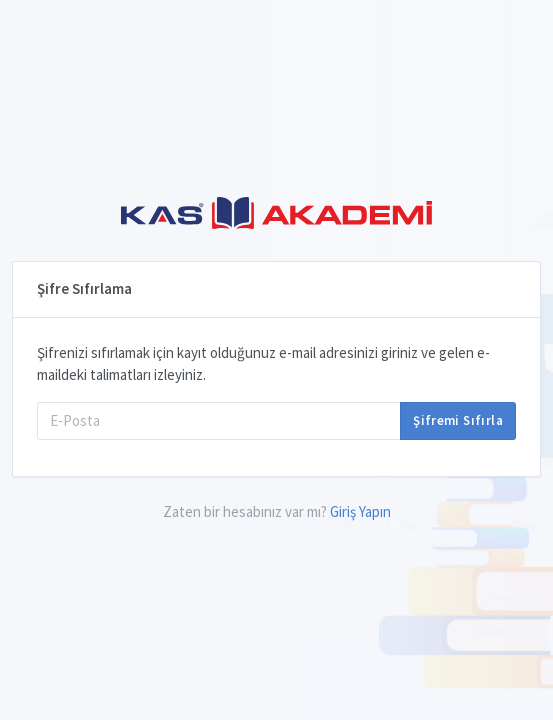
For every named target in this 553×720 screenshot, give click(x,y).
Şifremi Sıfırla (458, 420)
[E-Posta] (219, 421)
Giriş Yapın (360, 511)
